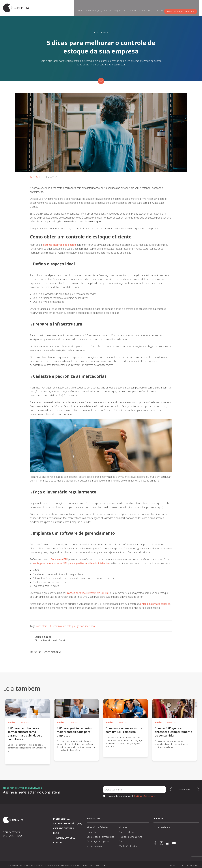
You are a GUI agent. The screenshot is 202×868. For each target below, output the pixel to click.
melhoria (90, 624)
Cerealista (92, 831)
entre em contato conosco (155, 602)
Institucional (62, 817)
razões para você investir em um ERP (88, 591)
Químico (123, 840)
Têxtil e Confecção (128, 845)
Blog (152, 7)
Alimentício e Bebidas (97, 826)
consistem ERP (44, 624)
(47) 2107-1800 (13, 836)
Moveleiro (124, 826)
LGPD (172, 864)
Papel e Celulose (127, 831)
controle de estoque (65, 624)
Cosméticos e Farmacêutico (100, 835)
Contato (160, 7)
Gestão (35, 175)
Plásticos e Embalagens (130, 835)
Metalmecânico (94, 845)
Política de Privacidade (145, 794)
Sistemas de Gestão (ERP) (91, 7)
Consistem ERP (59, 558)
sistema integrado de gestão (60, 243)
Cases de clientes (63, 827)
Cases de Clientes (138, 7)
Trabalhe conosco (64, 836)
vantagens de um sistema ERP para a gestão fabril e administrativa (71, 562)
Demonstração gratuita (182, 7)
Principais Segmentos (117, 7)
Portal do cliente (162, 826)
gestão (80, 624)
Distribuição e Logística (98, 840)
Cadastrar (185, 788)
